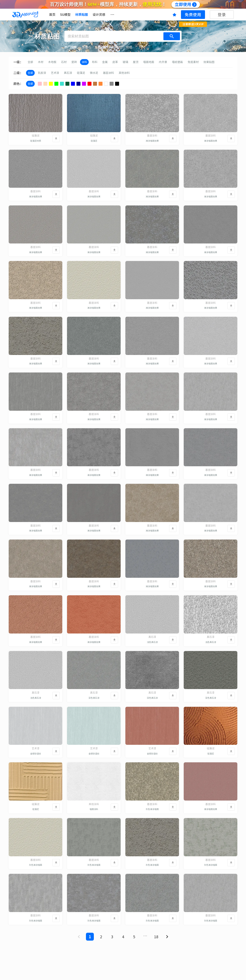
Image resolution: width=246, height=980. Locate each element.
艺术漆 (55, 73)
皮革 (115, 62)
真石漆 (68, 73)
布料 (95, 62)
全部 (30, 62)
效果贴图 (209, 62)
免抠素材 (193, 62)
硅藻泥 (81, 73)
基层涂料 (108, 73)
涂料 (84, 62)
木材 (41, 62)
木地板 (52, 62)
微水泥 (94, 73)
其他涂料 (124, 73)
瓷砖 (74, 62)
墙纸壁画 (177, 62)
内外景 (163, 62)
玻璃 (125, 62)
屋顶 (136, 62)
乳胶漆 (42, 73)
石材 (64, 62)
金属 (105, 62)
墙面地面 (149, 62)
